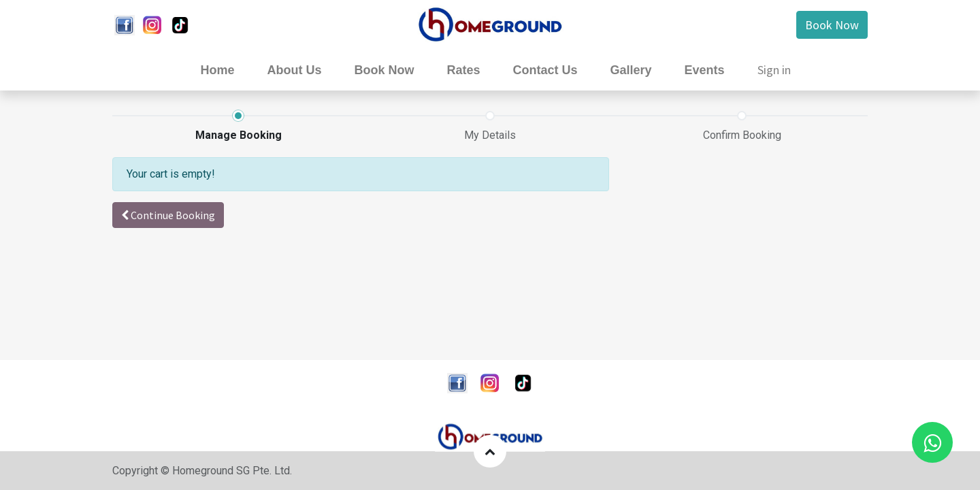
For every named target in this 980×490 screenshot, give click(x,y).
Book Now (832, 25)
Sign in (774, 70)
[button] (168, 215)
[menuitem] (217, 70)
